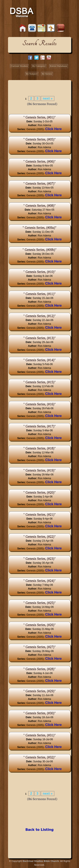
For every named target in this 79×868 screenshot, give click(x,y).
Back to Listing (39, 830)
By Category (39, 66)
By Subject (32, 74)
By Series (47, 74)
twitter (36, 58)
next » (48, 98)
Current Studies (19, 66)
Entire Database (59, 66)
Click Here (54, 129)
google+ (43, 58)
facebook (30, 58)
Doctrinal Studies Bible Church (41, 861)
